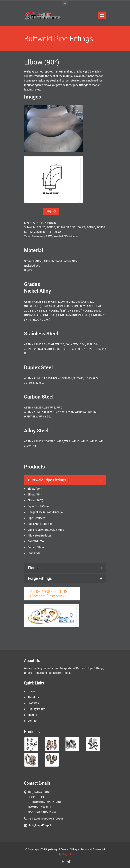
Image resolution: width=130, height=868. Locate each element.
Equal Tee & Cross (38, 506)
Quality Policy (36, 709)
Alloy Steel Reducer (39, 536)
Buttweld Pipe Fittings (47, 480)
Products (33, 703)
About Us (33, 697)
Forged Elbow (36, 547)
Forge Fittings (40, 579)
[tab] (65, 480)
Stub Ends (34, 553)
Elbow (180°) (35, 500)
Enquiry (51, 211)
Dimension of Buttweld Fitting (46, 530)
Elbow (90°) (35, 489)
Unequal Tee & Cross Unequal (46, 512)
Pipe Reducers (36, 518)
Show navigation (102, 15)
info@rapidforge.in (41, 825)
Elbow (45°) (35, 495)
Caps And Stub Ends (40, 524)
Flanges (35, 568)
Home (31, 691)
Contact (32, 721)
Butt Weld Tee (36, 541)
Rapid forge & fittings (57, 850)
